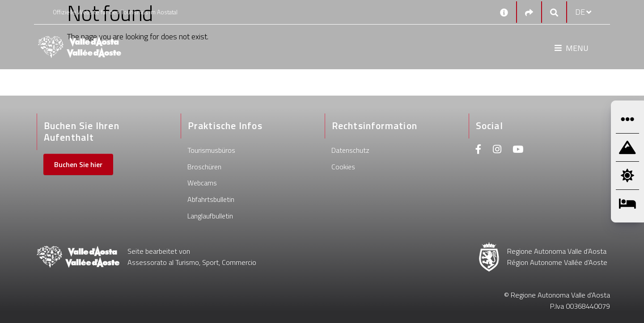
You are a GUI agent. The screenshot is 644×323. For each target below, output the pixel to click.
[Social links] (529, 12)
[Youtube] (518, 150)
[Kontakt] (504, 12)
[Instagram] (497, 150)
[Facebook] (479, 150)
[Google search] (554, 12)
